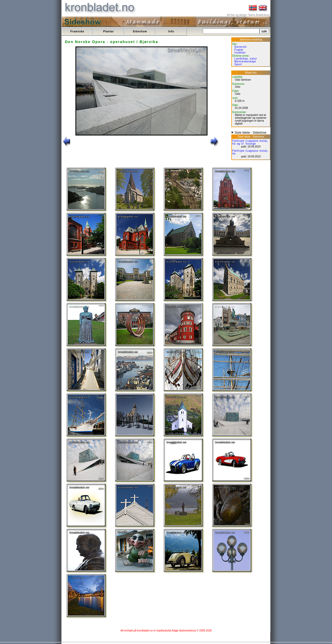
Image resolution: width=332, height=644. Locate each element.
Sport (238, 64)
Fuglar (239, 50)
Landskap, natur (246, 59)
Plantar (109, 31)
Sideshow (140, 31)
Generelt (240, 47)
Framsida (77, 31)
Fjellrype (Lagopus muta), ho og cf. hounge (250, 142)
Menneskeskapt (245, 61)
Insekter (240, 53)
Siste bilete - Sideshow (250, 133)
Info (171, 31)
